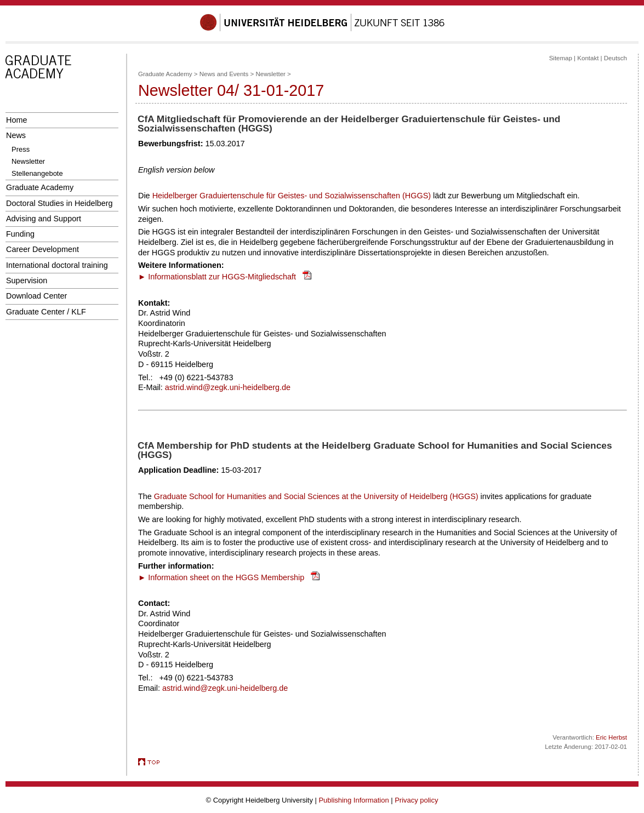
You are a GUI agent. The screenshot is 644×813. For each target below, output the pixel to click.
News (16, 135)
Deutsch (615, 58)
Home (16, 120)
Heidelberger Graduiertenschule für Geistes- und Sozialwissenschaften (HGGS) (292, 196)
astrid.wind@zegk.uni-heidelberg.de (228, 387)
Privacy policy (416, 800)
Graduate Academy (40, 187)
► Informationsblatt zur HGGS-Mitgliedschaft (217, 277)
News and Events (224, 74)
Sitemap (561, 58)
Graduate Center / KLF (46, 312)
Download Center (36, 296)
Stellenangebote (37, 173)
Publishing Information (354, 800)
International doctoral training (57, 265)
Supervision (27, 280)
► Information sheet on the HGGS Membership (221, 577)
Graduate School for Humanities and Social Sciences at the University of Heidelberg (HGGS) (317, 496)
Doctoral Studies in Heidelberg (59, 203)
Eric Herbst (611, 737)
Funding (20, 234)
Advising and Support (44, 219)
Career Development (42, 249)
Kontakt (588, 58)
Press (21, 149)
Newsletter (28, 161)
